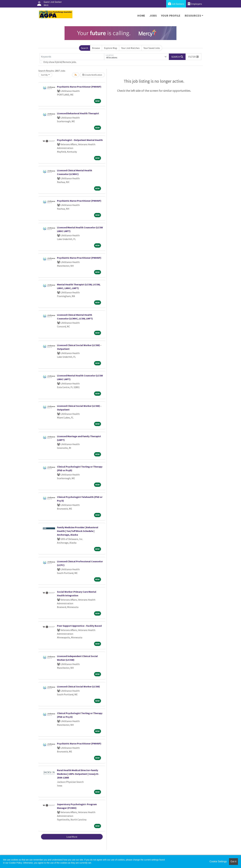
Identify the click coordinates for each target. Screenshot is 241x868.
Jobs (153, 16)
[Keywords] (72, 57)
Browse (96, 48)
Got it (233, 861)
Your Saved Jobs (152, 48)
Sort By (44, 75)
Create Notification (92, 75)
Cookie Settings (218, 861)
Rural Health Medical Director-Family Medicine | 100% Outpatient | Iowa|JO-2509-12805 (78, 774)
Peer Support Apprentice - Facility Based (79, 626)
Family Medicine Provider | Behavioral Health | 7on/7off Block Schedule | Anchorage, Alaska (78, 531)
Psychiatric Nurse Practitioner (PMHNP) (79, 87)
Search (85, 48)
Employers (195, 4)
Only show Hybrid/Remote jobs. (60, 62)
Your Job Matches (130, 48)
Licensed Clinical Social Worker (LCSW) (78, 686)
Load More (72, 837)
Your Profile (171, 16)
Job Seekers (176, 4)
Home (141, 16)
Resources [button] (193, 16)
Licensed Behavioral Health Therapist (78, 113)
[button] (194, 57)
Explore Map (111, 48)
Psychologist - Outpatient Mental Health (80, 140)
